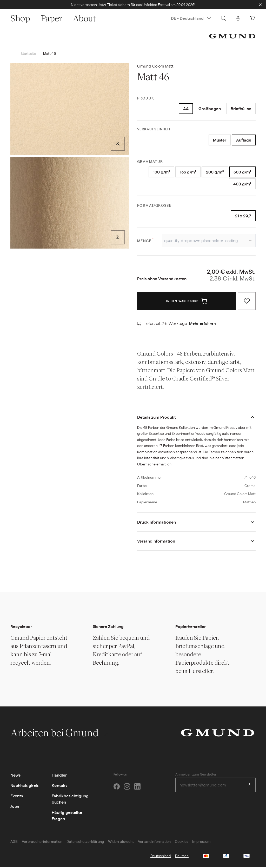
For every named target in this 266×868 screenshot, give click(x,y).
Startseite (29, 54)
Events (17, 796)
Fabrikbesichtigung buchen (70, 800)
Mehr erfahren (203, 324)
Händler (59, 776)
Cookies (181, 842)
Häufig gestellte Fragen (67, 816)
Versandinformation (156, 542)
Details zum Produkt (157, 418)
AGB (14, 842)
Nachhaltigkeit (24, 786)
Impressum (201, 842)
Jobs (15, 807)
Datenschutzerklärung (85, 842)
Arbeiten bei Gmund (60, 733)
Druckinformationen (157, 523)
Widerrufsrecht (121, 842)
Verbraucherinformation (42, 842)
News (15, 776)
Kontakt (59, 786)
